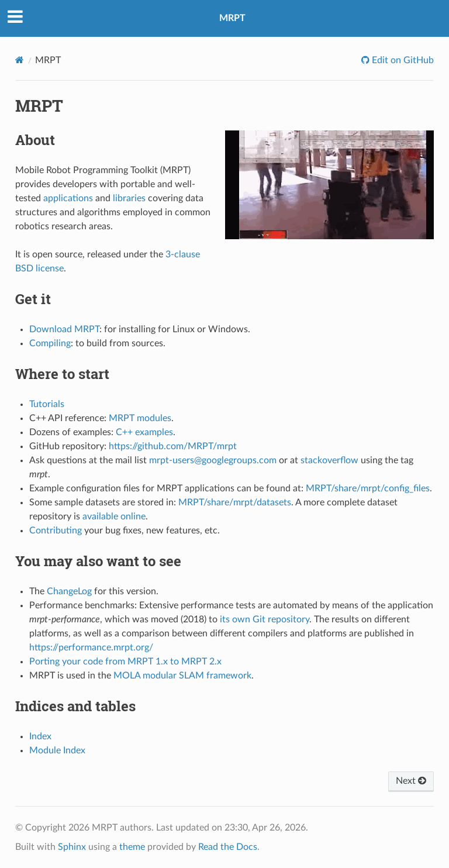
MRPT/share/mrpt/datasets (235, 502)
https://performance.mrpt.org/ (91, 647)
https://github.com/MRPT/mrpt (173, 446)
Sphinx (72, 847)
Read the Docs (228, 847)
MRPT (232, 18)
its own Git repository (265, 619)
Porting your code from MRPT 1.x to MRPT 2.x (125, 662)
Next (411, 781)
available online (114, 516)
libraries (129, 198)
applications (68, 198)
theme (132, 847)
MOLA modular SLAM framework (182, 676)
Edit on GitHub (402, 60)
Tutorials (47, 404)
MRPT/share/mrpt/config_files (368, 488)
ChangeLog (69, 591)
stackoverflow (329, 460)
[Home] (20, 60)
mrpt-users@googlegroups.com (213, 460)
